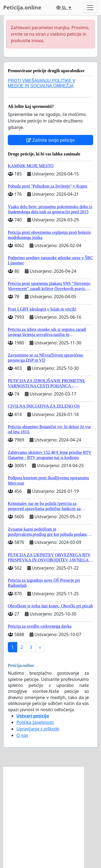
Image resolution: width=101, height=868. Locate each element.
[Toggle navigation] (90, 8)
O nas (22, 735)
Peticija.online (22, 7)
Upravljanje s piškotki (38, 729)
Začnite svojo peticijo (50, 140)
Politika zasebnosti (35, 722)
